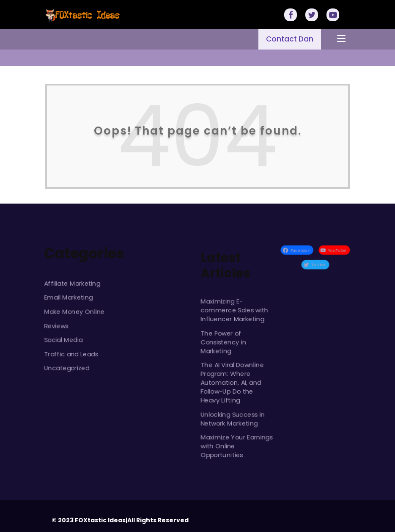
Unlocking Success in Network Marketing (233, 419)
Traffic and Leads (71, 354)
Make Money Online (74, 311)
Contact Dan (290, 39)
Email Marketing (68, 297)
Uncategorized (66, 368)
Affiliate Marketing (72, 283)
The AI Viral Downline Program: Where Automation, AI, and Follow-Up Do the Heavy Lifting (232, 382)
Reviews (56, 326)
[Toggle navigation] (341, 39)
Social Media (63, 340)
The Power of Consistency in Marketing (224, 342)
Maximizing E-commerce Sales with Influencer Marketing (235, 310)
